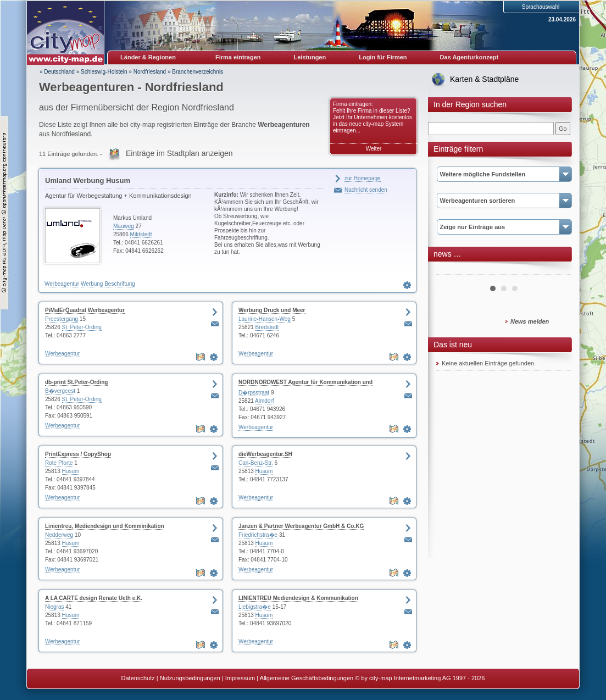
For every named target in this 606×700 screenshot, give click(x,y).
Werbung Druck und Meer (272, 310)
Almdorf (264, 401)
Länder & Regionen (148, 57)
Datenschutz (138, 678)
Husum (71, 471)
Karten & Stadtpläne (484, 79)
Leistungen (310, 57)
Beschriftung (120, 284)
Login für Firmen (383, 57)
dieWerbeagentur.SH (265, 454)
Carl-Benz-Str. (256, 463)
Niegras (54, 607)
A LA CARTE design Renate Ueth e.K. (94, 598)
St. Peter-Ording (82, 327)
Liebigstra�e (255, 607)
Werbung (92, 284)
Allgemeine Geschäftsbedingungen (307, 678)
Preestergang (62, 319)
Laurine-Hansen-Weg (265, 319)
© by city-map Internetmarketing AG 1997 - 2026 (420, 678)
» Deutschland (57, 72)
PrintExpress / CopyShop (78, 454)
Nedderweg (59, 535)
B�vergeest (60, 391)
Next (557, 270)
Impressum (240, 678)
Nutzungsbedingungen (190, 678)
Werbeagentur (62, 284)
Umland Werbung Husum (88, 180)
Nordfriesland (150, 72)
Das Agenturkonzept (469, 57)
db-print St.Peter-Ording (76, 382)
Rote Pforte (59, 463)
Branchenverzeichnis (198, 72)
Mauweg (124, 226)
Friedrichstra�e (258, 535)
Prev (451, 270)
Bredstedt (267, 327)
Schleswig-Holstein (104, 72)
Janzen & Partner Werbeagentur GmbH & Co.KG (301, 526)
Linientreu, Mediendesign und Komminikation (105, 526)
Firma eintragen (238, 57)
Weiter (374, 149)
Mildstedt (141, 234)
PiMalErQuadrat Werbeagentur (85, 310)
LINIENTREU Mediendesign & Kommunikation (298, 598)
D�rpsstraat (254, 393)
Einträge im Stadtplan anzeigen (179, 153)
